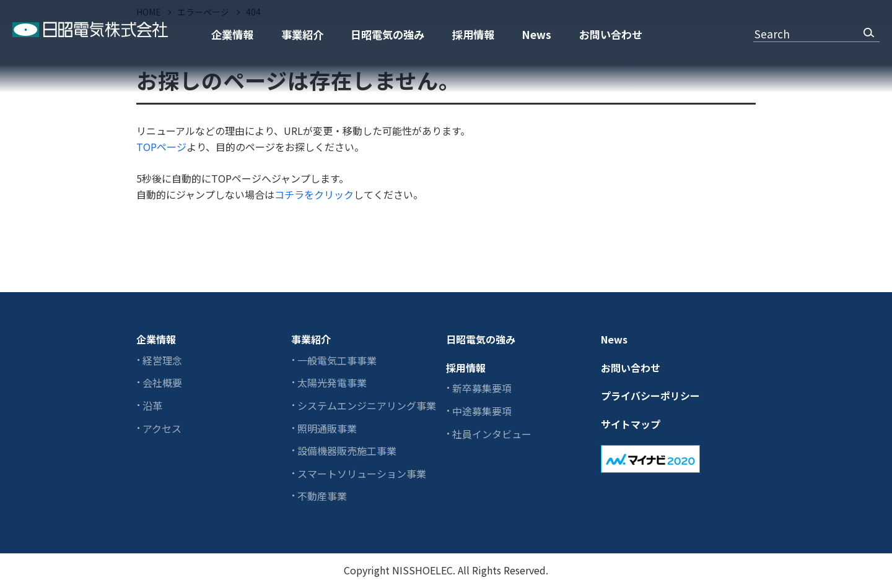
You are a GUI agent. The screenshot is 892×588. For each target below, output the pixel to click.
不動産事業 (322, 496)
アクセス (162, 428)
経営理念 (162, 360)
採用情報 (473, 34)
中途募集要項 (482, 411)
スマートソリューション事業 (362, 473)
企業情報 (232, 34)
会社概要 (162, 383)
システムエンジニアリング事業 (367, 405)
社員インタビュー (492, 434)
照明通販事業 (327, 428)
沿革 (152, 405)
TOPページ (161, 147)
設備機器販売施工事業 (347, 451)
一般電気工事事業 (337, 360)
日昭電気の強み (387, 34)
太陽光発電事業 (332, 383)
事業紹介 (302, 34)
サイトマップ (631, 424)
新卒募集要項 (482, 388)
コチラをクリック (314, 194)
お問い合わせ (611, 34)
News (536, 34)
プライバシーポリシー (650, 396)
